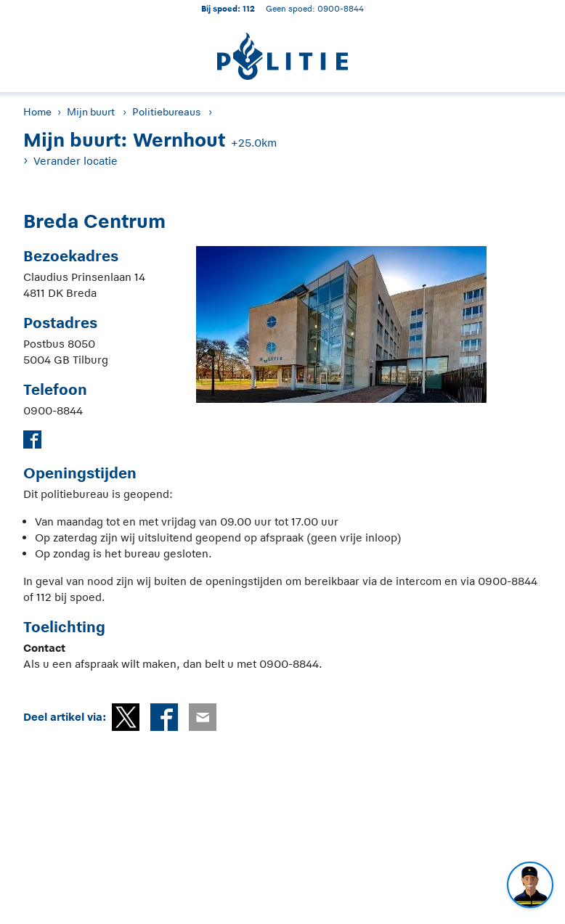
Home (37, 112)
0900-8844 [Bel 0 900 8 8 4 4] (341, 8)
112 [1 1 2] (249, 8)
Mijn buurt (91, 112)
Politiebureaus (166, 112)
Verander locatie (76, 161)
